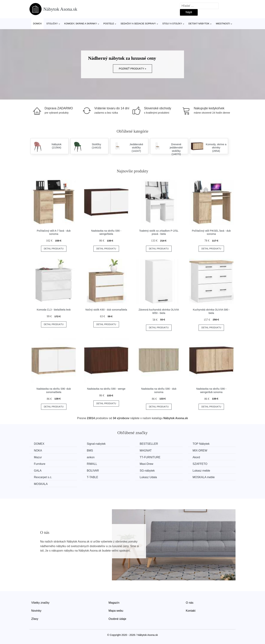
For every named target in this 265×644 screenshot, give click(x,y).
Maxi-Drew (146, 464)
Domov (37, 24)
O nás (190, 603)
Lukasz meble (201, 471)
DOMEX (39, 444)
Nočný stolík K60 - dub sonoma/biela (106, 310)
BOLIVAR (93, 471)
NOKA (38, 451)
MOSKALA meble (204, 477)
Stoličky (52, 24)
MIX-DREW (200, 451)
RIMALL (92, 464)
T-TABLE (93, 477)
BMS (90, 451)
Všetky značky (40, 603)
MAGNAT (146, 451)
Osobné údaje (117, 619)
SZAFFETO (200, 464)
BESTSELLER (149, 444)
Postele (109, 24)
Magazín (114, 603)
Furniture (40, 464)
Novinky (36, 611)
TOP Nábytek (201, 444)
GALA (38, 471)
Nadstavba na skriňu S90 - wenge (106, 389)
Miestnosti (223, 24)
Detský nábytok (199, 24)
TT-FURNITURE (150, 457)
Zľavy (35, 619)
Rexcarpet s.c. (43, 477)
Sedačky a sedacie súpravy (138, 24)
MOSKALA (41, 484)
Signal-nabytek (96, 444)
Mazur (38, 457)
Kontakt (191, 611)
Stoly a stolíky (172, 24)
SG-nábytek (147, 471)
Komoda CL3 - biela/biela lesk (54, 310)
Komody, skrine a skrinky (81, 24)
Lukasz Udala (148, 477)
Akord (196, 457)
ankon (91, 457)
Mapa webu (116, 611)
